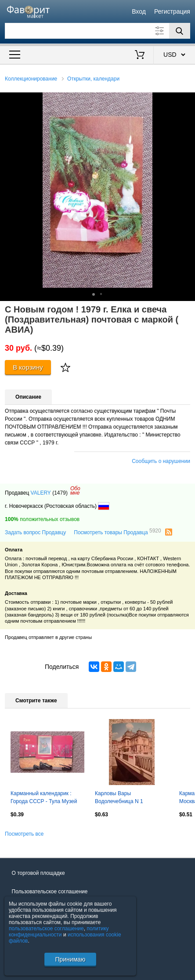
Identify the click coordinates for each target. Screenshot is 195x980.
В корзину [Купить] (28, 367)
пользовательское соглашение (46, 929)
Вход (139, 11)
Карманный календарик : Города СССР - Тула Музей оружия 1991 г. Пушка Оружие (47, 798)
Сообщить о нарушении (161, 461)
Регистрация (172, 11)
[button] (187, 100)
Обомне (75, 491)
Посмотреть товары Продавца (117, 532)
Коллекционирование (31, 79)
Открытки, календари (93, 79)
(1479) (60, 493)
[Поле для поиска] (97, 31)
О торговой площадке (38, 873)
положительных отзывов (42, 519)
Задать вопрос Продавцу (35, 532)
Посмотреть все (24, 834)
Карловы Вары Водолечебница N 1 (119, 797)
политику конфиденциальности (59, 932)
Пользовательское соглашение (50, 892)
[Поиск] (180, 31)
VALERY (41, 493)
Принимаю (70, 959)
